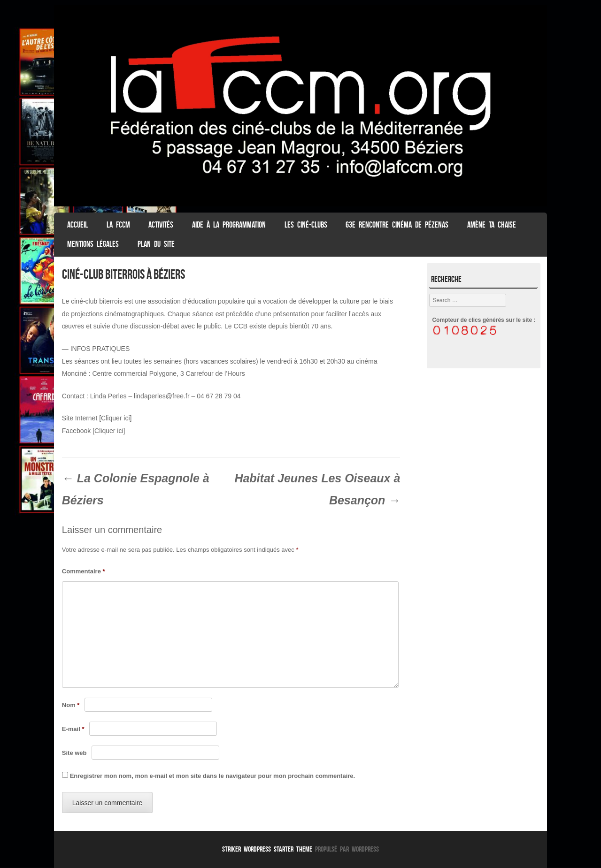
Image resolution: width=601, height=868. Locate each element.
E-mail (73, 729)
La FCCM (118, 225)
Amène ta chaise (492, 225)
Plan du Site (156, 244)
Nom (71, 705)
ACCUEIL (77, 225)
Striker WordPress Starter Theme (267, 849)
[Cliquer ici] (115, 418)
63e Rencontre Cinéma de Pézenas (397, 225)
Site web (74, 753)
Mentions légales (93, 244)
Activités (161, 225)
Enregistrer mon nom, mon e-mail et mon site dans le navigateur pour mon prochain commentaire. (213, 776)
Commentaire (84, 571)
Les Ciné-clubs (306, 225)
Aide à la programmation (229, 225)
